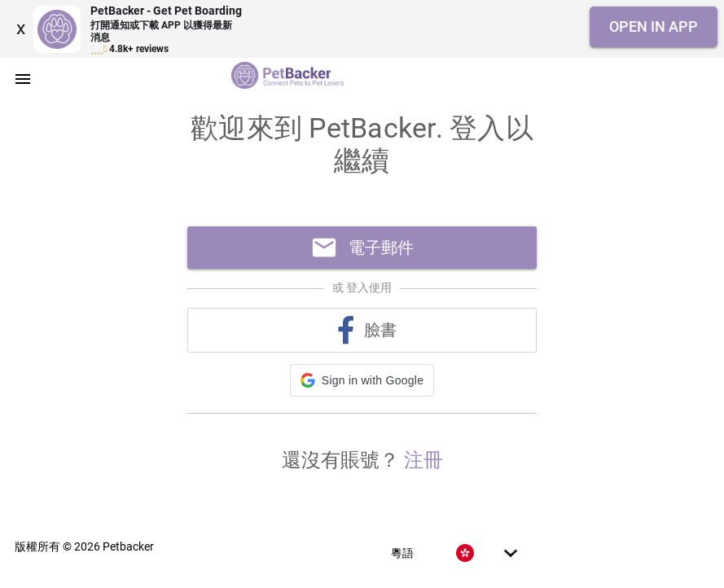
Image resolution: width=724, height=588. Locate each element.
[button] (362, 380)
